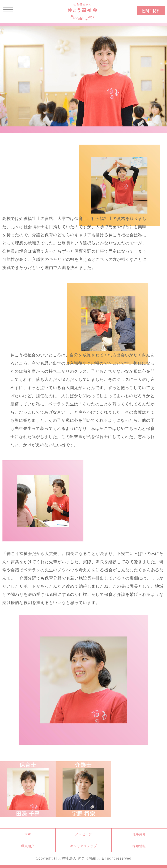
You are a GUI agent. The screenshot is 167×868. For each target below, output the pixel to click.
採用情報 (139, 846)
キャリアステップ (83, 846)
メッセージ (83, 834)
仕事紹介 (139, 834)
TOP (28, 834)
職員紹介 (28, 846)
